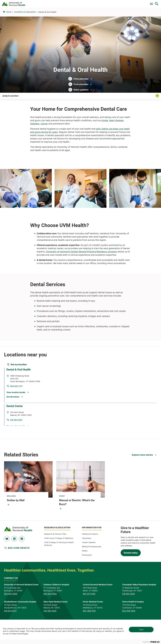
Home (9, 26)
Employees (87, 570)
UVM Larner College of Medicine (59, 554)
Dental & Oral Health (20, 389)
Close (141, 630)
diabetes (35, 139)
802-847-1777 (47, 395)
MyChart (152, 3)
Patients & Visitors (118, 14)
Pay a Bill (54, 3)
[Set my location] (17, 380)
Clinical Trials (68, 3)
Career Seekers (89, 558)
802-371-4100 (89, 609)
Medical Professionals (92, 562)
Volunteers (87, 554)
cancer (44, 139)
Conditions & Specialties (79, 14)
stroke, (105, 136)
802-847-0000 (11, 609)
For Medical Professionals (89, 3)
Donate (108, 3)
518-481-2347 (47, 429)
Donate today (131, 568)
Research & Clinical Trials (55, 549)
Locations (100, 14)
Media (85, 566)
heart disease (116, 136)
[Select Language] (133, 3)
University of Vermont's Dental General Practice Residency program (81, 267)
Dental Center (16, 423)
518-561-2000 (129, 609)
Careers (119, 3)
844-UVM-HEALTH (19, 564)
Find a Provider (55, 14)
